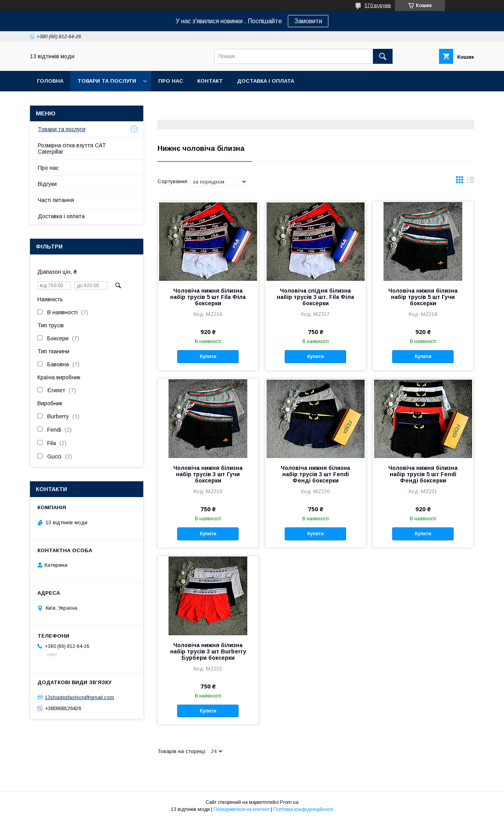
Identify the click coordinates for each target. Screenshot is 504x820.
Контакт (210, 81)
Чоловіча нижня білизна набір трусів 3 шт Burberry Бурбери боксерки (208, 651)
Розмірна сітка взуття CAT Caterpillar (72, 148)
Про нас (171, 81)
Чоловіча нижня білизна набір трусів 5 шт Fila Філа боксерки (208, 297)
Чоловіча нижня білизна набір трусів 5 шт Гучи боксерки (423, 297)
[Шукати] (383, 56)
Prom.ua (289, 802)
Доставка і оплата (266, 81)
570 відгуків (378, 6)
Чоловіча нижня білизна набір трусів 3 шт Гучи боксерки (208, 474)
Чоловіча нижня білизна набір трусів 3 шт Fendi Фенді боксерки (315, 474)
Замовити (308, 21)
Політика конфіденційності (303, 809)
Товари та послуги (107, 81)
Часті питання (56, 200)
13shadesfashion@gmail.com (80, 697)
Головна (50, 81)
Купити (208, 356)
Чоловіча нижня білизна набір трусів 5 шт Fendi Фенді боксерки (423, 474)
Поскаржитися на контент (242, 809)
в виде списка (471, 182)
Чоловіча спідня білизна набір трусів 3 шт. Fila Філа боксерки (315, 297)
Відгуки (47, 184)
